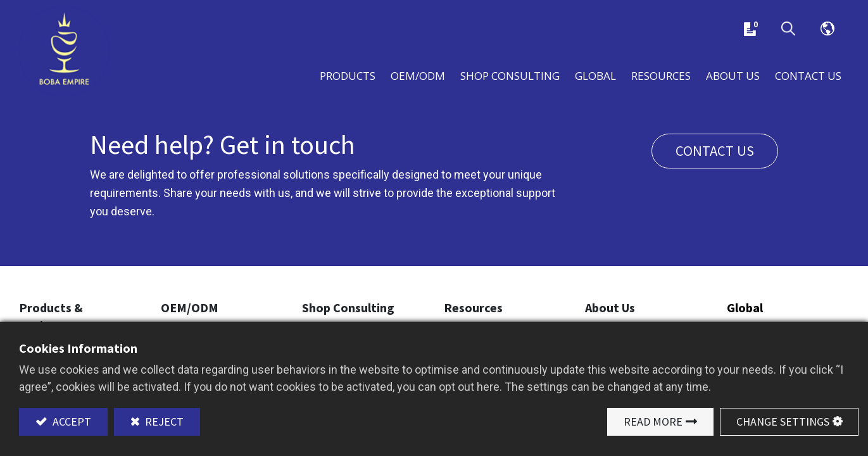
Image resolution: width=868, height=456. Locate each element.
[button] (788, 29)
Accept (71, 421)
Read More (653, 421)
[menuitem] (595, 74)
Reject (163, 421)
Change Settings (783, 421)
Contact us (715, 151)
